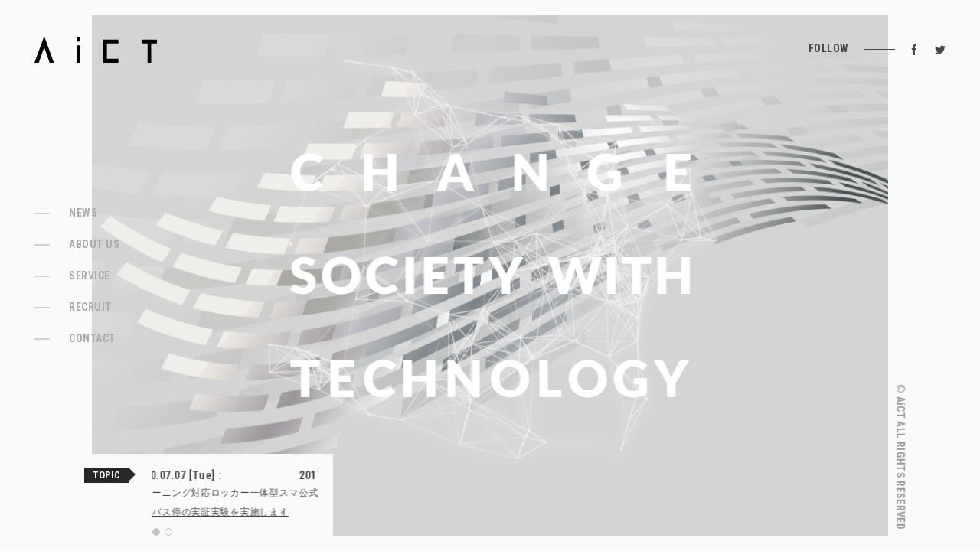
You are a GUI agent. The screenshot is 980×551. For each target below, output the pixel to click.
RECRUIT (90, 307)
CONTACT (92, 338)
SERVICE (90, 275)
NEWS (83, 213)
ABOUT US (94, 244)
